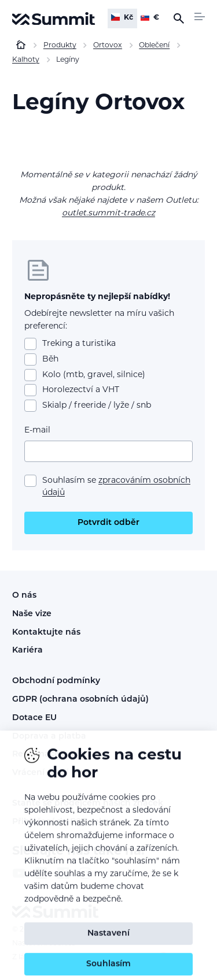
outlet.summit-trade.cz (108, 213)
